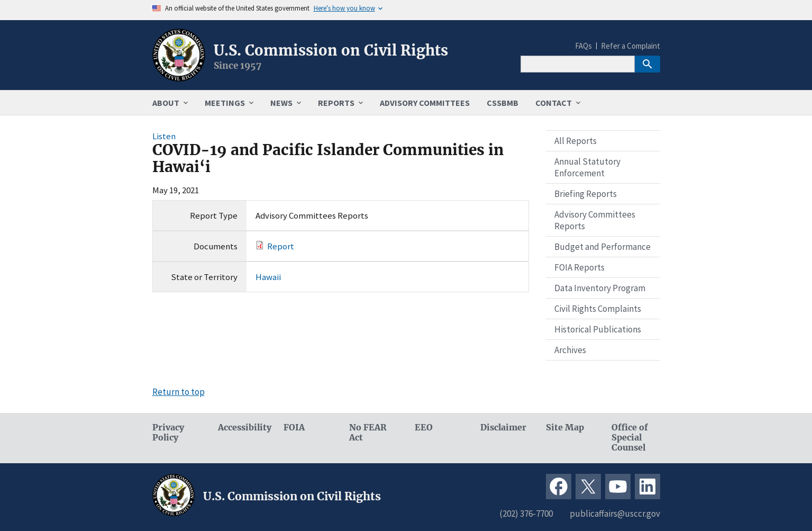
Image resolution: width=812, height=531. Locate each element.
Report (281, 246)
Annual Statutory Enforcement (587, 167)
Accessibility (242, 427)
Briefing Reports (586, 194)
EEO (424, 427)
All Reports (576, 141)
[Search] (578, 64)
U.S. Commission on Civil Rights (331, 50)
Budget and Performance (603, 247)
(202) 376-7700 (526, 514)
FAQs (583, 46)
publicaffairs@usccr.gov (615, 514)
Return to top (179, 392)
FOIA (294, 427)
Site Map (565, 427)
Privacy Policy (168, 433)
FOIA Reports (580, 267)
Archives (570, 350)
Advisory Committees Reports (595, 220)
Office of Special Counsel (630, 438)
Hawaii (268, 277)
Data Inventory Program (600, 288)
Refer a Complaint (631, 46)
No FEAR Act (368, 433)
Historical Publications (598, 329)
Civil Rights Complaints (598, 309)
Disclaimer (503, 427)
